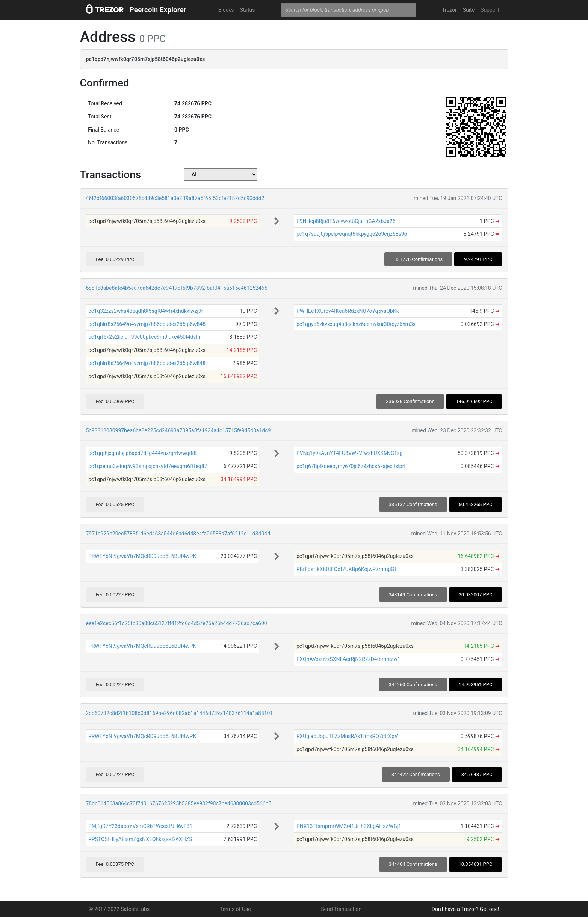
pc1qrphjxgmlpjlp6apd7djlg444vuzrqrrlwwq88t (143, 453)
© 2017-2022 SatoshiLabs (119, 909)
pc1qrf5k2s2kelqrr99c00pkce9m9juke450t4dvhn (145, 337)
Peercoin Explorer (158, 10)
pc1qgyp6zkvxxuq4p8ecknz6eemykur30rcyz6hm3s (356, 324)
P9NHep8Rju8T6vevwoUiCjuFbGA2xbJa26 (346, 221)
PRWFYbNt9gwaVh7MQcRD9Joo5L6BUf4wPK (142, 556)
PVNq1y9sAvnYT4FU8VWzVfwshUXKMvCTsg (350, 453)
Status (247, 10)
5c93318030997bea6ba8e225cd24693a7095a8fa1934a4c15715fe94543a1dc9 (178, 430)
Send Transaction (341, 909)
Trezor (449, 10)
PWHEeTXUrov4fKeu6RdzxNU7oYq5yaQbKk (348, 311)
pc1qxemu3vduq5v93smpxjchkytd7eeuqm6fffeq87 (148, 466)
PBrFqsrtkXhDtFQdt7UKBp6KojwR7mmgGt (346, 569)
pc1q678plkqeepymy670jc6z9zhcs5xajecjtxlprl (351, 466)
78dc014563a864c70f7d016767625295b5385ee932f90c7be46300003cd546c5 (179, 803)
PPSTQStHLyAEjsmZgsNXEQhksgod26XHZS (140, 839)
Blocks (226, 10)
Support (490, 10)
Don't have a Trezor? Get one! (466, 909)
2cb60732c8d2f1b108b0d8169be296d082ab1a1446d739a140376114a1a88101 (180, 713)
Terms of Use (235, 909)
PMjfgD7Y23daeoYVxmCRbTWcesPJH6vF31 (140, 826)
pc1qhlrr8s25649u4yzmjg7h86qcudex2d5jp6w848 (147, 324)
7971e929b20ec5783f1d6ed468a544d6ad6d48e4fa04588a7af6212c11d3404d (178, 534)
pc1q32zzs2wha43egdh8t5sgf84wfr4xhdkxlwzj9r (146, 311)
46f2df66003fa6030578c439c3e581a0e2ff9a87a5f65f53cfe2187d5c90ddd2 (175, 198)
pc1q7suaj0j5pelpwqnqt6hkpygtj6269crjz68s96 (352, 234)
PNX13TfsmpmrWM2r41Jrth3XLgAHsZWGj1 (349, 826)
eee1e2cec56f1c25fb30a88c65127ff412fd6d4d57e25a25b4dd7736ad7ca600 (177, 623)
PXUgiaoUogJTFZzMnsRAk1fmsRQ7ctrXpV (347, 736)
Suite (469, 10)
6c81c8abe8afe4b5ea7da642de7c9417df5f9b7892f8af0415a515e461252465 (177, 288)
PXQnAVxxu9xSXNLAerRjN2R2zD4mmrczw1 (348, 659)
